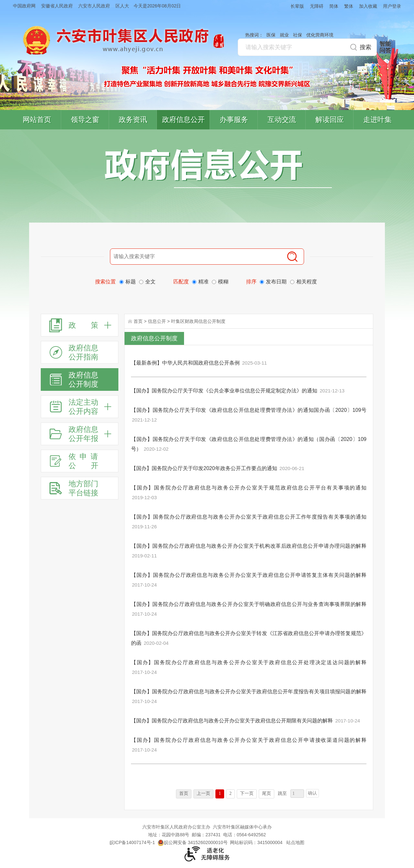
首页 (138, 321)
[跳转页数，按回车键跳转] (297, 794)
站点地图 (295, 842)
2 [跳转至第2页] (230, 793)
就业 (284, 35)
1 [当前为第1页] (220, 793)
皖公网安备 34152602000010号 (193, 842)
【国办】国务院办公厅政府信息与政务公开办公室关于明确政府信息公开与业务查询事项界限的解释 (249, 604)
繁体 (349, 6)
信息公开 (157, 321)
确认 (312, 793)
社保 (298, 35)
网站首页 (37, 120)
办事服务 (234, 120)
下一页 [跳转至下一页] (247, 793)
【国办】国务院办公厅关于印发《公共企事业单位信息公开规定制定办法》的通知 (224, 391)
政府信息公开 (183, 120)
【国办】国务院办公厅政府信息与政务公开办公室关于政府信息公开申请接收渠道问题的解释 (249, 740)
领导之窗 (85, 120)
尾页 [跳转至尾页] (267, 793)
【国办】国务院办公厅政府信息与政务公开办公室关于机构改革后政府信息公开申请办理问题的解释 (249, 546)
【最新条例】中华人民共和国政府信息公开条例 (185, 363)
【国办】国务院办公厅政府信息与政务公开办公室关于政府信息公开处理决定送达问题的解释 (249, 662)
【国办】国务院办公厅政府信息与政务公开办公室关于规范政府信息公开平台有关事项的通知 (249, 488)
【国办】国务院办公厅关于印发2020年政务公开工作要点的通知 (204, 468)
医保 (271, 35)
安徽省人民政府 (57, 6)
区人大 (122, 6)
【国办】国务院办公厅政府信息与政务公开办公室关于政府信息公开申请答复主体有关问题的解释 (249, 575)
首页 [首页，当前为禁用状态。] (184, 793)
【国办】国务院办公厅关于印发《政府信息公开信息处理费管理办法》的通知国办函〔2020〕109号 (249, 410)
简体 (334, 6)
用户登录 (392, 6)
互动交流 (282, 120)
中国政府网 (24, 6)
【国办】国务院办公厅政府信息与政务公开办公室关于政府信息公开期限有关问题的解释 (232, 721)
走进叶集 (377, 120)
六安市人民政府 (94, 6)
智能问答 (385, 47)
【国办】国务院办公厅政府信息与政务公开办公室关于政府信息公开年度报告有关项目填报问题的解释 (249, 692)
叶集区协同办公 (405, 153)
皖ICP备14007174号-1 (132, 842)
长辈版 (297, 6)
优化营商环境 (320, 35)
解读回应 (330, 120)
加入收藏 (368, 6)
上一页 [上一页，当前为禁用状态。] (203, 793)
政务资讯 (133, 120)
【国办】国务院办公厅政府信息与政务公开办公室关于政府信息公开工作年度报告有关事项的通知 (249, 517)
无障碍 (317, 6)
